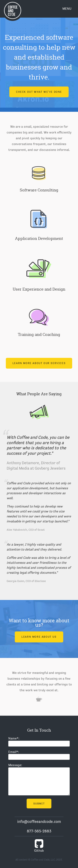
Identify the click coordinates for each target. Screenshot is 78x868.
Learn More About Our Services (39, 363)
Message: (15, 765)
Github (39, 846)
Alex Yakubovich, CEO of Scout (26, 530)
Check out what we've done (39, 91)
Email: (14, 752)
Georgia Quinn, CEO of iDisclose (26, 581)
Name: (14, 738)
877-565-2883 (39, 831)
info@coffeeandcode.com (39, 822)
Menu (67, 9)
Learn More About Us (39, 637)
